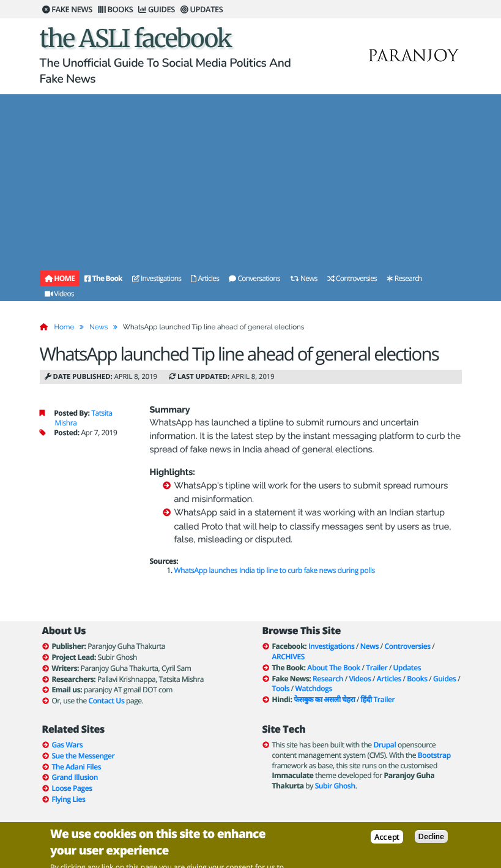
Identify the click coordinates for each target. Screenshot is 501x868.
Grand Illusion (75, 777)
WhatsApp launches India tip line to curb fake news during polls (275, 570)
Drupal (384, 745)
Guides (445, 679)
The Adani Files (76, 767)
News (304, 278)
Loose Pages (72, 788)
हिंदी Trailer (378, 699)
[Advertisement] (251, 180)
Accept (387, 837)
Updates (407, 668)
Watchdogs (314, 688)
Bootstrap (434, 755)
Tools (281, 688)
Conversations (254, 278)
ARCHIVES (288, 657)
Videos (59, 294)
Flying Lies (68, 799)
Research (404, 278)
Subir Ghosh (335, 786)
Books (417, 679)
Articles (205, 278)
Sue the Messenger (83, 756)
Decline (431, 837)
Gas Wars (67, 745)
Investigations (157, 278)
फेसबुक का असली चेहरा (324, 699)
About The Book (333, 668)
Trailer (377, 668)
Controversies (352, 278)
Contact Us (106, 701)
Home (65, 327)
